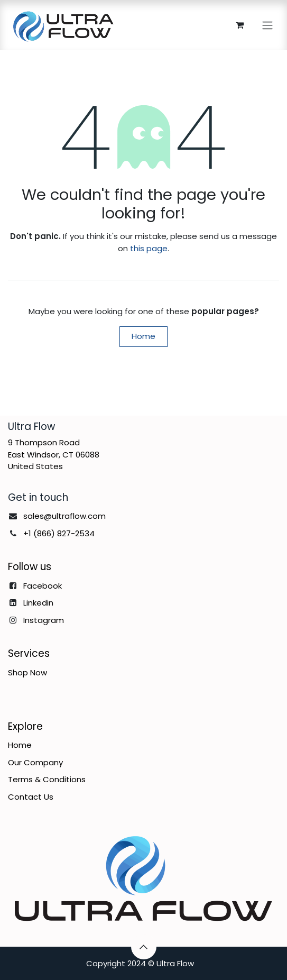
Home (143, 336)
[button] (144, 947)
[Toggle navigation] (267, 25)
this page (149, 248)
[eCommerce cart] (239, 25)
